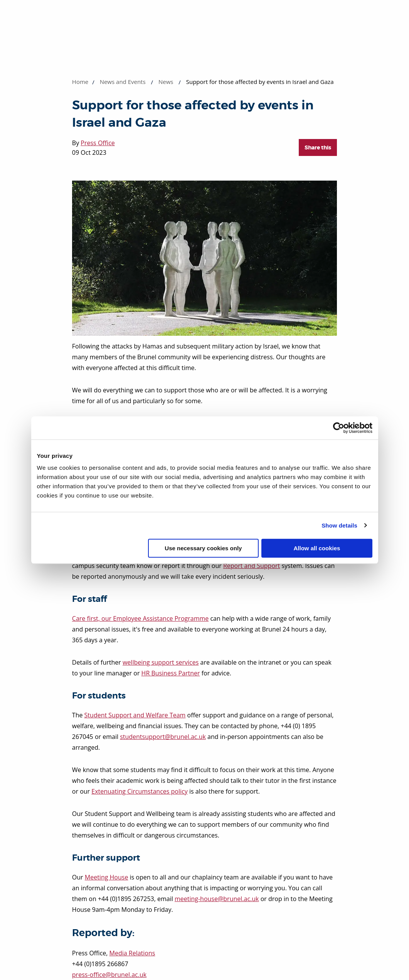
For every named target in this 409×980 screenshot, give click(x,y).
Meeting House (107, 877)
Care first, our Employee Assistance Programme (140, 618)
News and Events (123, 82)
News (166, 82)
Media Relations (132, 953)
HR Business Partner (171, 673)
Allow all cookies (317, 548)
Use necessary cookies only (203, 548)
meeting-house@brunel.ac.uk (217, 899)
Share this (318, 147)
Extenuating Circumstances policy (139, 791)
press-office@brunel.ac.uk (109, 975)
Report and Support (252, 566)
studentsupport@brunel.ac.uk (163, 737)
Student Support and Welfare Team (135, 715)
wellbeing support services (161, 662)
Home (80, 82)
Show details (339, 525)
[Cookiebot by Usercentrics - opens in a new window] (339, 428)
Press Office (98, 143)
